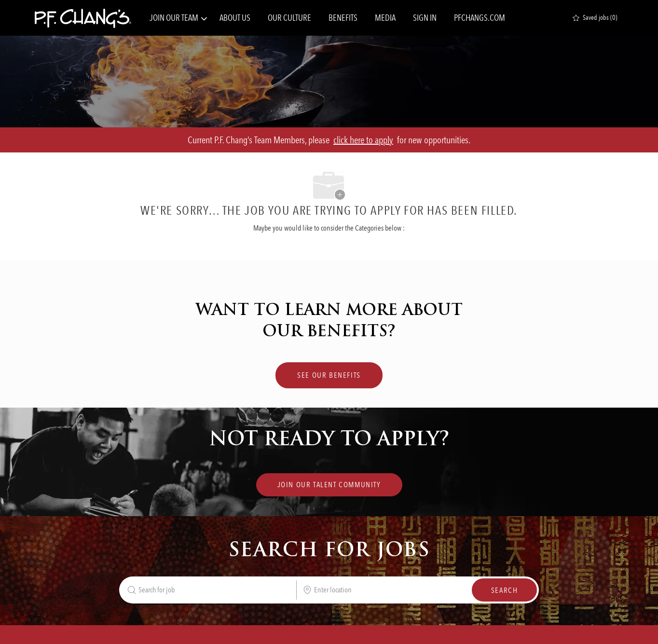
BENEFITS (343, 18)
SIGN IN (425, 18)
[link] (329, 485)
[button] (505, 590)
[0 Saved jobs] (595, 18)
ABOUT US (235, 18)
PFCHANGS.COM (480, 18)
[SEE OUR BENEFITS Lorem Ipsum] (329, 375)
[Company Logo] (83, 18)
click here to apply (363, 140)
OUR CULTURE (289, 18)
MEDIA (385, 18)
